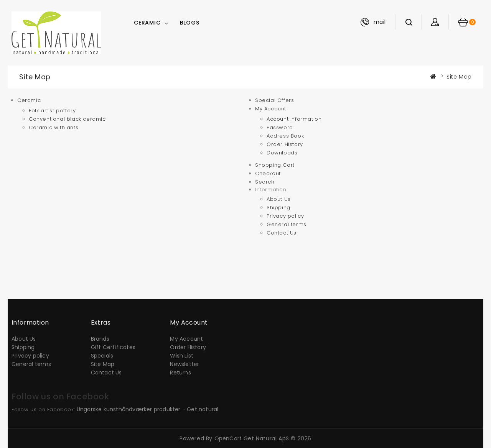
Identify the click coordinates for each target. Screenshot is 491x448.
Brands (100, 339)
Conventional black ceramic (67, 119)
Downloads (282, 153)
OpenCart (228, 438)
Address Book (285, 136)
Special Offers (274, 100)
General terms (287, 224)
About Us (279, 199)
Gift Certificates (113, 347)
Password (280, 127)
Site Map (459, 77)
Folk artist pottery (52, 111)
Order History (285, 144)
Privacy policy (285, 216)
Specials (102, 356)
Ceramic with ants (54, 127)
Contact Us (282, 233)
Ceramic (147, 23)
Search (265, 182)
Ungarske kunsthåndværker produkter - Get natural (148, 409)
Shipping (278, 208)
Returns (180, 373)
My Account (271, 109)
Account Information (294, 119)
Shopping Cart (275, 165)
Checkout (268, 173)
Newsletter (185, 364)
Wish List (182, 356)
